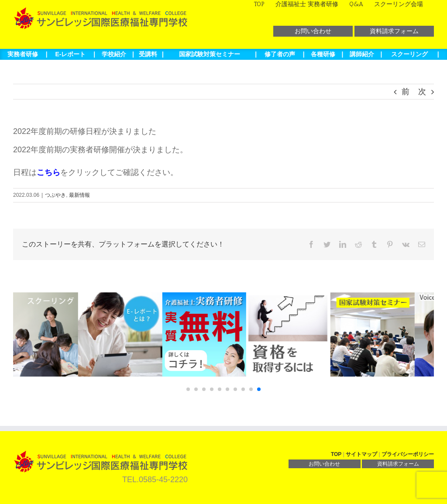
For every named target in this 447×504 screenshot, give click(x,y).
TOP (336, 454)
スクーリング (409, 54)
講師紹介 (362, 54)
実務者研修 (23, 54)
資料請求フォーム (394, 31)
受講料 (148, 54)
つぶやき (55, 195)
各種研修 (323, 54)
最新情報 (79, 195)
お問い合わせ (313, 31)
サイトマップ (361, 454)
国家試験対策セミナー (210, 54)
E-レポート (70, 54)
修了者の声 (280, 54)
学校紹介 (114, 54)
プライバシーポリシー (408, 454)
